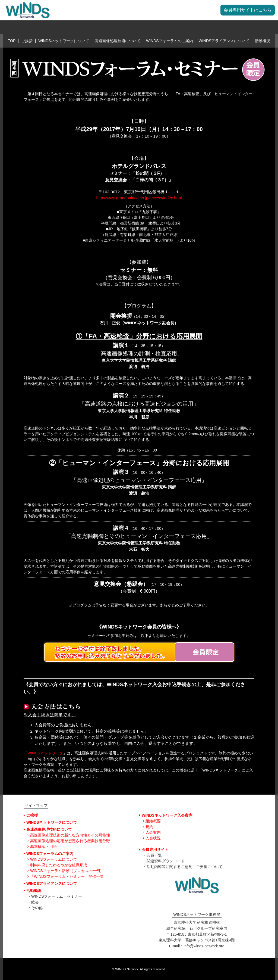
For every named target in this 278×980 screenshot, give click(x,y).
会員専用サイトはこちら (248, 10)
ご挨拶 (27, 41)
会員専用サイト (154, 850)
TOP (12, 41)
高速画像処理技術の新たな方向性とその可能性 (69, 835)
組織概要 (152, 821)
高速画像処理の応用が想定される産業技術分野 (69, 841)
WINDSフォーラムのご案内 (170, 41)
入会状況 (152, 838)
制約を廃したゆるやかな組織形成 (57, 865)
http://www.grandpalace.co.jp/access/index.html (139, 198)
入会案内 (152, 832)
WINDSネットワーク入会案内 (166, 815)
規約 (148, 827)
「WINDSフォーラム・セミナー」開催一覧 (66, 876)
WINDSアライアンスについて (224, 41)
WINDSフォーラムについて (52, 859)
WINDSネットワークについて (64, 41)
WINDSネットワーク (45, 753)
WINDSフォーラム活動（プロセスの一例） (66, 871)
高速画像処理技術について (118, 41)
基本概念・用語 (42, 847)
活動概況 (263, 41)
